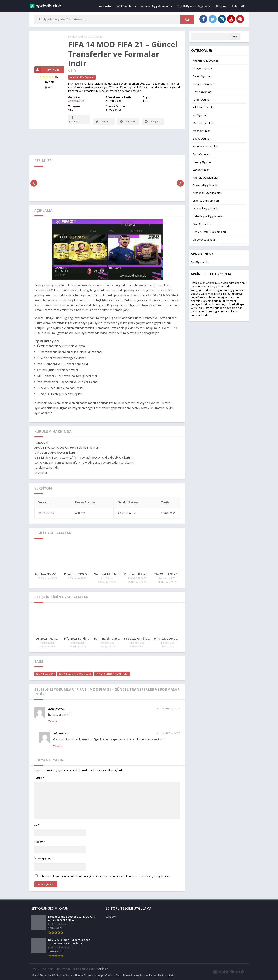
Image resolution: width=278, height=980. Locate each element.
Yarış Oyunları (201, 170)
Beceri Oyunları (202, 76)
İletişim (221, 6)
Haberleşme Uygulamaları (208, 216)
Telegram (148, 119)
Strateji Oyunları (203, 162)
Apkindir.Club (76, 101)
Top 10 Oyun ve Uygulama (194, 6)
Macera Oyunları (203, 123)
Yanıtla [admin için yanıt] (58, 746)
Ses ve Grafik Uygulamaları (209, 232)
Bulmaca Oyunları (204, 84)
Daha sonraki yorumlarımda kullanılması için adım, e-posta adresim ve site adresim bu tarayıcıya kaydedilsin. (105, 876)
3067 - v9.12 (46, 513)
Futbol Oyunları (202, 100)
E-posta (40, 842)
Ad (37, 825)
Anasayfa (105, 6)
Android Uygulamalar (155, 6)
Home (72, 37)
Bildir (49, 87)
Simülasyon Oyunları (205, 146)
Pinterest (128, 122)
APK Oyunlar (125, 6)
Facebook (74, 119)
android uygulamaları (204, 301)
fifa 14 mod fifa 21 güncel (75, 674)
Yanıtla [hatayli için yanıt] (53, 721)
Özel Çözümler (202, 224)
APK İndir (47, 70)
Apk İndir (102, 968)
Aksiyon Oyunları (203, 68)
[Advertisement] (107, 142)
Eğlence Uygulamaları (206, 201)
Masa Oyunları (202, 131)
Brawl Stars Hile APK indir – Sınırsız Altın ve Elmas (62, 975)
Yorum (39, 778)
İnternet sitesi (43, 859)
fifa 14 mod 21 (45, 674)
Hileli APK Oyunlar (204, 107)
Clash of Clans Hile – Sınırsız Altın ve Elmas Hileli (134, 975)
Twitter (102, 122)
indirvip (98, 975)
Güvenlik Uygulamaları (207, 208)
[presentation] (34, 183)
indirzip (170, 975)
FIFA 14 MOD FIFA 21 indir (112, 674)
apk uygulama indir (219, 286)
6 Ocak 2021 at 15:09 (168, 709)
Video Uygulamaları (205, 240)
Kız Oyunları (200, 115)
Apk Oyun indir (200, 262)
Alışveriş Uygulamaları (206, 185)
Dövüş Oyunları (202, 92)
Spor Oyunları (201, 154)
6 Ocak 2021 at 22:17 (168, 733)
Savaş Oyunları (202, 139)
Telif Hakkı (239, 6)
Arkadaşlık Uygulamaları (207, 193)
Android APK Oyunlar (91, 37)
